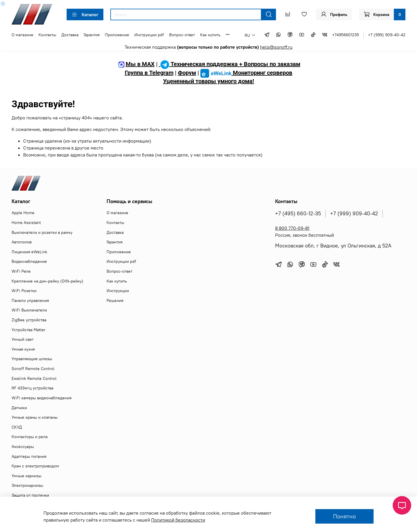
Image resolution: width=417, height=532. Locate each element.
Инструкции (118, 291)
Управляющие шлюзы (32, 359)
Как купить (210, 35)
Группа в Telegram (149, 73)
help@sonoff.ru (276, 47)
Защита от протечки (30, 495)
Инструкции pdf (149, 35)
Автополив (22, 242)
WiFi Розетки (24, 291)
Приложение (117, 35)
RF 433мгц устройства (32, 388)
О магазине (22, 35)
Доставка (70, 35)
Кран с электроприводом (35, 466)
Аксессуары (23, 447)
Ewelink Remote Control (34, 378)
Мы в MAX (136, 64)
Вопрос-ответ (182, 35)
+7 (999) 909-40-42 (387, 35)
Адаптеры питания (29, 456)
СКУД (17, 427)
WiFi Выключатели (29, 310)
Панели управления (30, 300)
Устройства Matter (29, 330)
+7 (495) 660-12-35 (298, 214)
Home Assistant (26, 223)
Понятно (344, 516)
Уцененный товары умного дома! (209, 81)
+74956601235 (346, 35)
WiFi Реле (21, 271)
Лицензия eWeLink (29, 252)
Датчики (19, 408)
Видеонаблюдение (29, 261)
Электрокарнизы (27, 485)
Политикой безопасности (178, 520)
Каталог (85, 14)
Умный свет (23, 339)
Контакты (47, 35)
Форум (187, 73)
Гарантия (92, 35)
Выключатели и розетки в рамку (42, 232)
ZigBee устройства (29, 320)
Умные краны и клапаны (35, 417)
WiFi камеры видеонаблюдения (42, 398)
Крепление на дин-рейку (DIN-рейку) (47, 281)
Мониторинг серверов (246, 73)
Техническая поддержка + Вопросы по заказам (230, 64)
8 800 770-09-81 (292, 228)
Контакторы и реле (30, 437)
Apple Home (23, 213)
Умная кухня (23, 349)
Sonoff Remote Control (33, 369)
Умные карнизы (26, 476)
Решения (115, 300)
